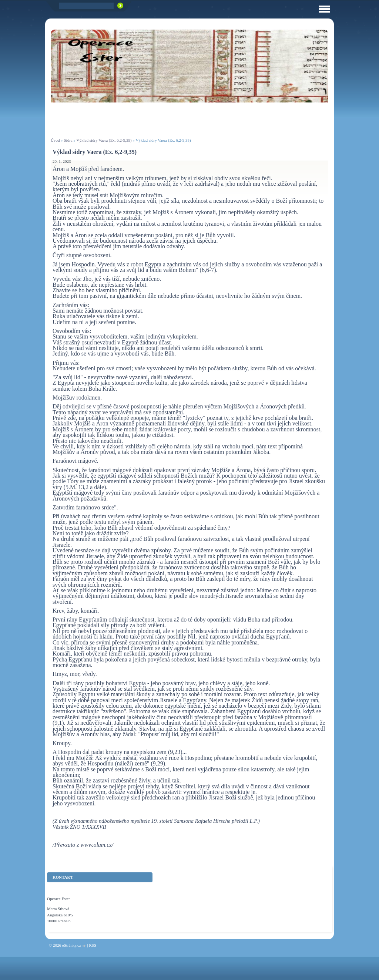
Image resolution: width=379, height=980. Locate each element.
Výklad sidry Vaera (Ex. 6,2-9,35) (104, 140)
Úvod (55, 140)
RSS (93, 945)
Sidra (68, 140)
